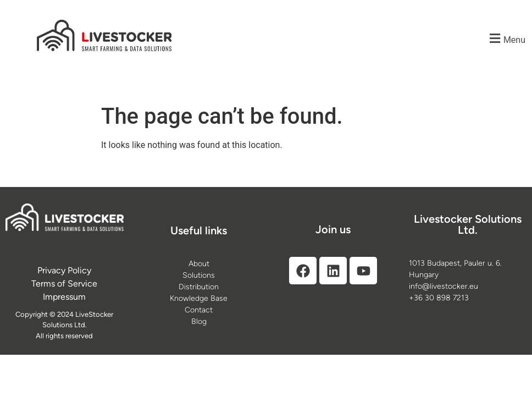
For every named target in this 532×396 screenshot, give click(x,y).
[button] (506, 38)
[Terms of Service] (64, 284)
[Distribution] (199, 287)
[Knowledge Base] (199, 298)
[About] (199, 264)
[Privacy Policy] (64, 271)
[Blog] (199, 321)
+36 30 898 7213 (439, 298)
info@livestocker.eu (444, 286)
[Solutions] (199, 275)
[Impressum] (64, 297)
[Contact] (199, 310)
